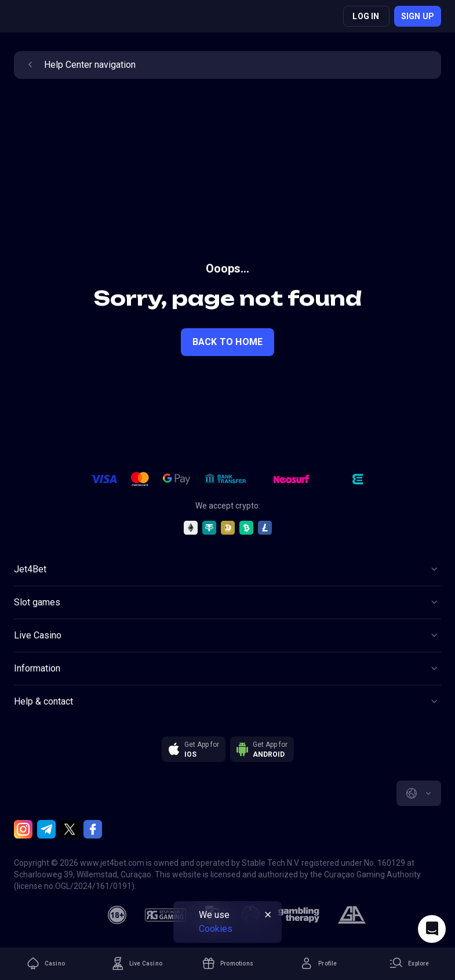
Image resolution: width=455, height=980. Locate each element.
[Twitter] (70, 829)
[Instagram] (23, 829)
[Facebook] (93, 829)
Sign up (418, 16)
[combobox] (419, 793)
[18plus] (117, 915)
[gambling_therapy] (299, 915)
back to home (227, 342)
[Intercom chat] (432, 929)
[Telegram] (46, 829)
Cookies (216, 929)
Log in (366, 16)
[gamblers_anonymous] (352, 915)
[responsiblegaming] (165, 915)
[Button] (227, 569)
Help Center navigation (79, 65)
